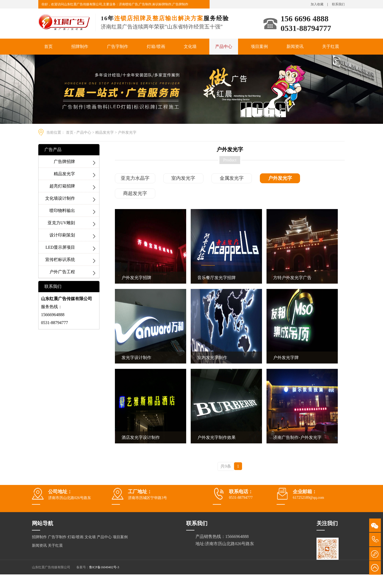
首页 (48, 46)
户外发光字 (127, 132)
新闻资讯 (295, 46)
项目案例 (259, 46)
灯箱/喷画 (156, 46)
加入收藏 (317, 4)
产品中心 (224, 46)
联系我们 (338, 4)
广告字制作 (118, 46)
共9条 (226, 466)
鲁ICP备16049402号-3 (104, 567)
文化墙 (190, 46)
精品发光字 (105, 132)
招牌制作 (80, 46)
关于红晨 (331, 46)
